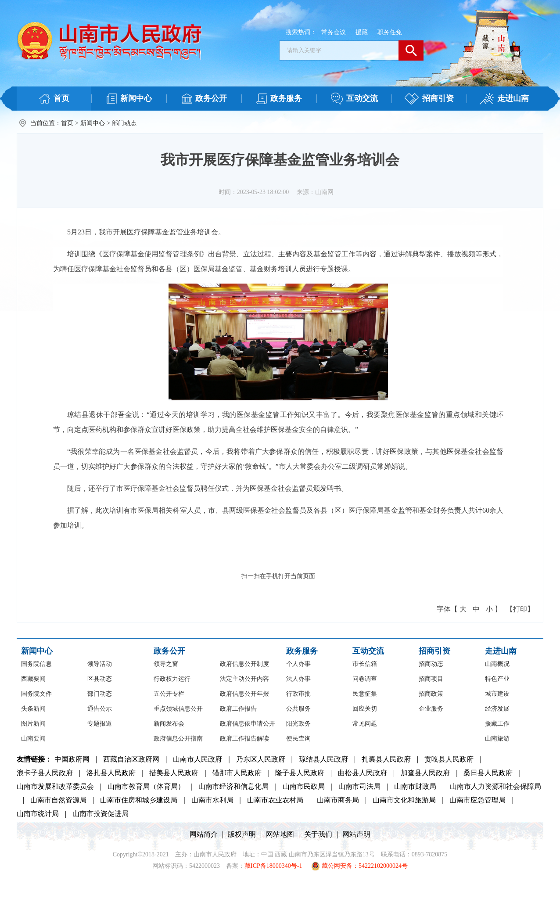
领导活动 (100, 664)
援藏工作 (497, 724)
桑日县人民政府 (488, 773)
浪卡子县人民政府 (45, 773)
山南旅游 (497, 739)
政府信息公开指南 (178, 739)
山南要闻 (33, 739)
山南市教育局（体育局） (146, 786)
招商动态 (431, 664)
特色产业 (497, 679)
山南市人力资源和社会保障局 (495, 786)
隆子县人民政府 (300, 773)
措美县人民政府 (174, 773)
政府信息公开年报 (244, 694)
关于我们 (318, 834)
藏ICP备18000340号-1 (273, 866)
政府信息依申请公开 (248, 724)
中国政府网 (72, 759)
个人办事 (298, 664)
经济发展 (497, 709)
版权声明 (242, 834)
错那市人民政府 (237, 773)
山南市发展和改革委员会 (55, 786)
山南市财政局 (415, 786)
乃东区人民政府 (261, 759)
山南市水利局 (212, 800)
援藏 (362, 32)
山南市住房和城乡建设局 (139, 800)
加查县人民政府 (425, 773)
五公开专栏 (169, 694)
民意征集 (365, 694)
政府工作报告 (238, 709)
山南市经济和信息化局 (233, 786)
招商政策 (431, 694)
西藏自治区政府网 (131, 759)
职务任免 (390, 32)
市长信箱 (365, 664)
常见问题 (365, 724)
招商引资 (434, 651)
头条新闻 (33, 709)
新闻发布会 (169, 724)
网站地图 (280, 834)
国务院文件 (36, 694)
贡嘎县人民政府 (449, 759)
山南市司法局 (359, 786)
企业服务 (431, 709)
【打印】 (520, 609)
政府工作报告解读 (244, 739)
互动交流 (368, 651)
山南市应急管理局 (477, 800)
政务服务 (302, 651)
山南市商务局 (338, 800)
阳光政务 (298, 724)
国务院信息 (36, 664)
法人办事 (298, 679)
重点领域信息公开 (178, 709)
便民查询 (298, 739)
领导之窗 (166, 664)
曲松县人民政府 (363, 773)
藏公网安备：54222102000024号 (359, 866)
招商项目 (431, 679)
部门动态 (124, 123)
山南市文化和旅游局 (404, 800)
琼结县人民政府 (323, 759)
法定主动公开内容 (244, 679)
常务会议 (334, 32)
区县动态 (100, 679)
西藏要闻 (33, 679)
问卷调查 (365, 679)
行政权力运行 (172, 679)
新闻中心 (93, 123)
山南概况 (497, 664)
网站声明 (356, 834)
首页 (67, 123)
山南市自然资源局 (58, 800)
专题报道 (100, 724)
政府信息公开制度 (244, 664)
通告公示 (100, 709)
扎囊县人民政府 (386, 759)
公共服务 (298, 709)
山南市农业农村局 (275, 800)
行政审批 (298, 694)
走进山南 (501, 651)
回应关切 (365, 709)
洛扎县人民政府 (111, 773)
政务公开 (169, 651)
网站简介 (204, 834)
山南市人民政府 (197, 759)
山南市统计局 (38, 814)
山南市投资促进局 (101, 814)
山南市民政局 (304, 786)
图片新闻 (33, 724)
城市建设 (497, 694)
